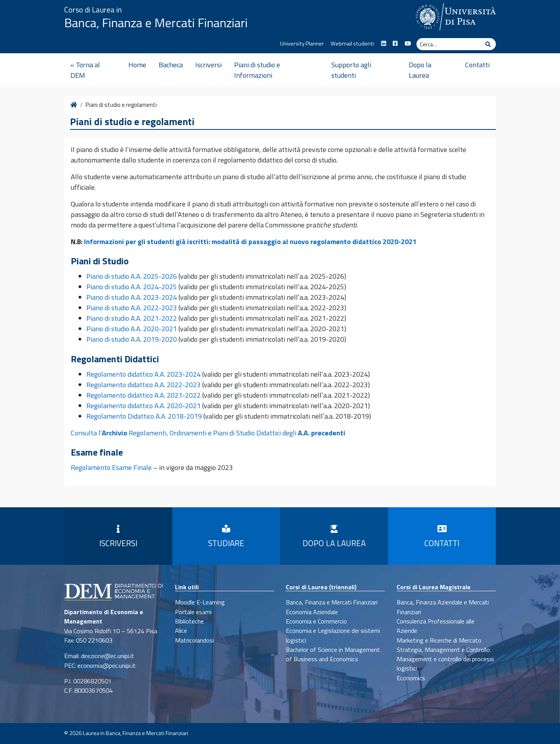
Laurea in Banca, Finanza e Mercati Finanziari (136, 733)
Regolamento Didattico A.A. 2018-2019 (144, 416)
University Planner (302, 44)
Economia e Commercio (316, 621)
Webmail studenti (352, 44)
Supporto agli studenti (351, 70)
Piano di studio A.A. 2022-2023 (132, 308)
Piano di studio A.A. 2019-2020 (132, 339)
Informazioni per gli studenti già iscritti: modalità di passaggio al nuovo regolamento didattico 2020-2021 (250, 242)
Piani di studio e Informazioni (257, 70)
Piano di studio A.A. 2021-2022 (132, 318)
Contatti (477, 65)
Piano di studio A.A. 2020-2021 (132, 329)
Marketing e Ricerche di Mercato (439, 640)
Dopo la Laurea (420, 70)
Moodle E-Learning (200, 602)
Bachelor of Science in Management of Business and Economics (333, 654)
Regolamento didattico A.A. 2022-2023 (143, 385)
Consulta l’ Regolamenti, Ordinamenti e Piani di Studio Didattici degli (208, 433)
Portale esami (193, 612)
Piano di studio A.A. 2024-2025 (132, 287)
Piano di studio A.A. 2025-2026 (132, 276)
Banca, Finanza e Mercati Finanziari (156, 23)
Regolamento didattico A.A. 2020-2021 (143, 406)
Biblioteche (189, 621)
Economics (411, 678)
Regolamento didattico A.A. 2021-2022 (143, 395)
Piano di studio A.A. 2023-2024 (132, 297)
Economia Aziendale (312, 612)
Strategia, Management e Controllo (443, 650)
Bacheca (171, 65)
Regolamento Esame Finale (111, 467)
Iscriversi (208, 65)
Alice (181, 630)
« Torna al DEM (85, 70)
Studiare (226, 537)
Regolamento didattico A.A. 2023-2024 (143, 374)
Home (137, 65)
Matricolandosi (194, 640)
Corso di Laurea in (93, 10)
